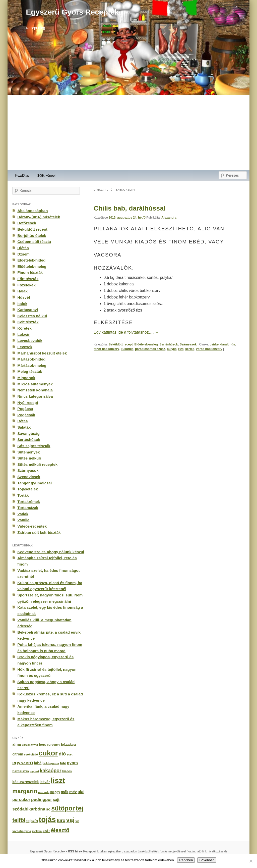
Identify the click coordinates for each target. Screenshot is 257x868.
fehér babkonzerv (106, 349)
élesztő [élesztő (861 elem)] (60, 830)
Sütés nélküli (29, 458)
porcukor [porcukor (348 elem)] (21, 799)
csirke (214, 344)
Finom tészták (30, 272)
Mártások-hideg (31, 359)
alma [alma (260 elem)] (17, 744)
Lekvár (23, 335)
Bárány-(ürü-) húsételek (39, 217)
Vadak (23, 514)
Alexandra (169, 218)
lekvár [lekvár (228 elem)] (45, 782)
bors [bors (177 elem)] (43, 745)
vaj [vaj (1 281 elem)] (70, 820)
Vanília (23, 520)
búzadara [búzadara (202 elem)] (68, 745)
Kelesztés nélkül (32, 316)
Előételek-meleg (146, 344)
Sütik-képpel (46, 175)
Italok (22, 304)
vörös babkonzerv (209, 349)
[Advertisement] (128, 132)
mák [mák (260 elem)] (65, 792)
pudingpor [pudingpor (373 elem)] (42, 800)
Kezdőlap (22, 175)
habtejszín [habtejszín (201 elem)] (21, 771)
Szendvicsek (29, 477)
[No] (251, 861)
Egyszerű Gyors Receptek (72, 12)
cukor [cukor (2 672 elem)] (48, 753)
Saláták (24, 427)
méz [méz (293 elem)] (73, 792)
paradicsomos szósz (150, 349)
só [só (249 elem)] (48, 809)
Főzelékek (26, 285)
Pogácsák (26, 415)
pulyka (172, 349)
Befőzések (27, 223)
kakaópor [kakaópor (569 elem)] (51, 771)
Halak (22, 291)
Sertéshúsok (169, 344)
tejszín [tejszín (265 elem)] (32, 821)
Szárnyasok (188, 344)
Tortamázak (28, 508)
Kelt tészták (28, 322)
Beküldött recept (121, 344)
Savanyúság (28, 433)
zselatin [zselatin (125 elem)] (37, 831)
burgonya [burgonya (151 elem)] (54, 745)
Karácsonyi (28, 310)
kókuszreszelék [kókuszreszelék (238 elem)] (25, 782)
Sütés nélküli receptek (37, 464)
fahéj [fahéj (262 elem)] (38, 763)
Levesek (25, 347)
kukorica (127, 349)
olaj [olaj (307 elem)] (81, 792)
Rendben (186, 860)
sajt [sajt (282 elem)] (56, 800)
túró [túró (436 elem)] (61, 821)
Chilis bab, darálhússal (130, 208)
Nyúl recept (28, 403)
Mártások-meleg (32, 365)
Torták (23, 495)
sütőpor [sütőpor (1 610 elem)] (63, 808)
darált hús (228, 344)
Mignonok (26, 378)
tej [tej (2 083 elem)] (80, 808)
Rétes (22, 421)
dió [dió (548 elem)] (62, 754)
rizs (181, 349)
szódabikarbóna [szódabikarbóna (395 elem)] (29, 809)
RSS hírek (75, 851)
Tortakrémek (29, 502)
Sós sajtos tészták (34, 446)
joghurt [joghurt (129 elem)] (34, 771)
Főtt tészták (28, 279)
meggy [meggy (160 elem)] (55, 792)
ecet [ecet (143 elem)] (70, 754)
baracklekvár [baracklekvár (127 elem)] (30, 745)
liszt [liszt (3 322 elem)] (58, 780)
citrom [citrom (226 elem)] (18, 754)
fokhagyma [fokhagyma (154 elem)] (51, 763)
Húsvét (24, 297)
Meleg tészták (30, 371)
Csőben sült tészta (34, 242)
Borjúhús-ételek (32, 236)
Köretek (24, 328)
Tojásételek (27, 489)
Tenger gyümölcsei (35, 483)
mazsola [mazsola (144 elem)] (44, 792)
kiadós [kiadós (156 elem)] (67, 771)
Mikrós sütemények (35, 384)
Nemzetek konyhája (35, 390)
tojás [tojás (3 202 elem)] (47, 820)
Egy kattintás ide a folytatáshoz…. (126, 332)
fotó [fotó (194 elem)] (63, 763)
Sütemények (28, 452)
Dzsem (23, 254)
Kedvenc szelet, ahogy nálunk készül (51, 552)
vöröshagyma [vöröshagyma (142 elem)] (22, 831)
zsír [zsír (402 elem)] (46, 831)
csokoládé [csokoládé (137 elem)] (31, 754)
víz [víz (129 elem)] (77, 821)
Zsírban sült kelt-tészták (39, 532)
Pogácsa (25, 409)
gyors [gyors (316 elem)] (72, 763)
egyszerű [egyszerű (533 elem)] (23, 763)
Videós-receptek (32, 526)
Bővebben (207, 860)
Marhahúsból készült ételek (42, 353)
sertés (190, 349)
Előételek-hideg (31, 260)
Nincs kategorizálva (35, 396)
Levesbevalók (30, 341)
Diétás (23, 248)
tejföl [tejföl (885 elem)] (19, 820)
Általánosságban (33, 211)
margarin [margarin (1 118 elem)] (25, 791)
